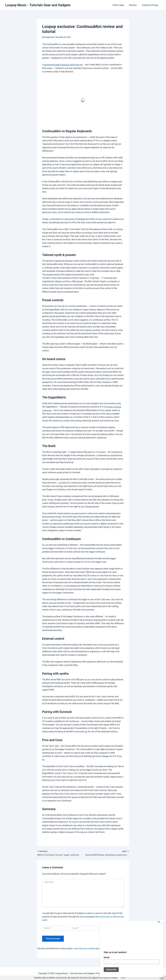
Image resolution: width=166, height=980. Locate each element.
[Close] (162, 921)
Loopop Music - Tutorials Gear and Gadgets (38, 5)
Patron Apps (121, 5)
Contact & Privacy (151, 5)
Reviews (135, 5)
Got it (123, 978)
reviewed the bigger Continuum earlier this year (65, 65)
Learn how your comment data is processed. (94, 949)
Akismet (83, 917)
